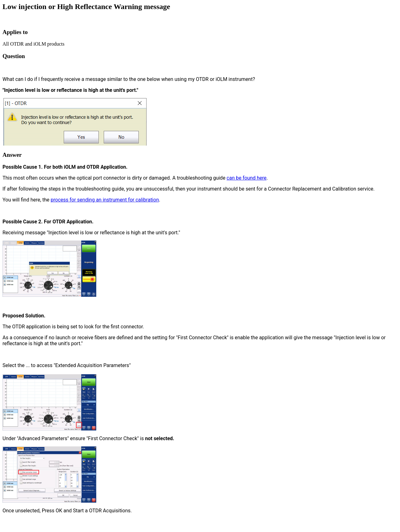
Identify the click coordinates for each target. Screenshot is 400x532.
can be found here (247, 178)
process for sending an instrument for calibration (105, 200)
